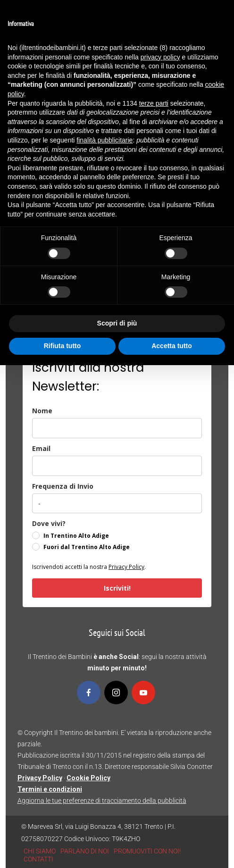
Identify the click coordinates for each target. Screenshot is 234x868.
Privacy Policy (126, 567)
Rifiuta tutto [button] (63, 346)
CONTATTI (38, 859)
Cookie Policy (88, 778)
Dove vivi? (49, 523)
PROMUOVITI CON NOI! (147, 851)
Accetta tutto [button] (172, 346)
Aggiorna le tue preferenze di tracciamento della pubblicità (102, 801)
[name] (117, 428)
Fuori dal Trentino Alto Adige (87, 547)
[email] (117, 466)
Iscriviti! (117, 588)
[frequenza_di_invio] (117, 503)
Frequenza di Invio (63, 486)
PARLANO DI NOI (85, 851)
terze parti (154, 103)
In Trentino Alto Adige (76, 536)
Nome (42, 411)
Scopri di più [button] (117, 323)
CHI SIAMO (40, 851)
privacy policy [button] (160, 57)
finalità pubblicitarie (104, 140)
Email (41, 448)
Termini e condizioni (50, 789)
